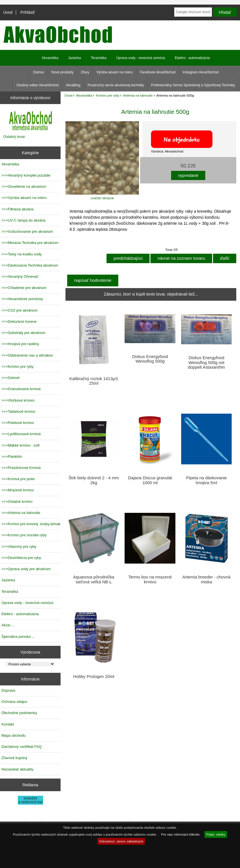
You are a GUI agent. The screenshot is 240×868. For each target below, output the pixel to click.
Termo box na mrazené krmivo (150, 579)
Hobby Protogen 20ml (94, 677)
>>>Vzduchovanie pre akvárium (27, 231)
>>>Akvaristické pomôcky (22, 299)
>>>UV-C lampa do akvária (23, 220)
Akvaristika (84, 95)
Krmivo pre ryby (108, 95)
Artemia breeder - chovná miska (206, 579)
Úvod (8, 12)
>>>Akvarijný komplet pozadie (26, 175)
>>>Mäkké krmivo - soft (21, 445)
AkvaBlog (73, 85)
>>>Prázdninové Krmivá (21, 468)
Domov (39, 72)
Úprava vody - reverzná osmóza (141, 58)
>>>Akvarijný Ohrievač (20, 276)
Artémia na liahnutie (138, 95)
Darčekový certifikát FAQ (22, 747)
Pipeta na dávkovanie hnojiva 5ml (206, 480)
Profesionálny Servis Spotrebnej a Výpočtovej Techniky (193, 85)
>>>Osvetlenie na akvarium (24, 186)
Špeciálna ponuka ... (18, 637)
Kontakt (8, 724)
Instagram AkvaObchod (201, 72)
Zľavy (85, 72)
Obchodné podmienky (19, 713)
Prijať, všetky (216, 834)
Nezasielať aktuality (17, 769)
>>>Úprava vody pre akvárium (26, 569)
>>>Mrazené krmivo (18, 490)
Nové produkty (62, 72)
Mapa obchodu (13, 735)
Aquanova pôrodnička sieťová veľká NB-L (94, 579)
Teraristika (99, 58)
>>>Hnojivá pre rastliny (20, 344)
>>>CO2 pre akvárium (20, 310)
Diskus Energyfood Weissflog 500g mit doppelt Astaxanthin (206, 362)
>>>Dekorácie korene (19, 321)
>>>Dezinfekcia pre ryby (21, 558)
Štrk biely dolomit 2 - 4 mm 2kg (94, 480)
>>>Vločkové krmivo (18, 400)
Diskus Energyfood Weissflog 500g (150, 359)
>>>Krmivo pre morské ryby (24, 535)
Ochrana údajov (14, 702)
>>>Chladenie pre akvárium (24, 288)
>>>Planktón (12, 457)
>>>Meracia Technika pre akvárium (30, 243)
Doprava (8, 690)
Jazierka (74, 58)
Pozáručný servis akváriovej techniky (116, 85)
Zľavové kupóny (14, 758)
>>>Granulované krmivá (21, 389)
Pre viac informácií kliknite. (181, 834)
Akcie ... (8, 625)
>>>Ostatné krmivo (17, 502)
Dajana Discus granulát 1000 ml (150, 480)
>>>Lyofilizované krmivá (21, 434)
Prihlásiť (28, 12)
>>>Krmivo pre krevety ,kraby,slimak (31, 524)
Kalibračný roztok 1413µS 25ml (94, 381)
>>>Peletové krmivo (18, 423)
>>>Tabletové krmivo (18, 411)
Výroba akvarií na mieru (115, 72)
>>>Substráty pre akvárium (23, 333)
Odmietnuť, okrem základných (121, 841)
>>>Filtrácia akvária (18, 209)
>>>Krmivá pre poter (18, 479)
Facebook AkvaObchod (158, 72)
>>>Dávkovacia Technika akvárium (30, 265)
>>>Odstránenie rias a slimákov (27, 355)
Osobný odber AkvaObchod (37, 85)
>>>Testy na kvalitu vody (22, 254)
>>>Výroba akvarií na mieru (24, 198)
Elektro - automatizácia (192, 58)
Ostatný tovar (14, 137)
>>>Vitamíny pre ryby (19, 547)
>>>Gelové (10, 378)
